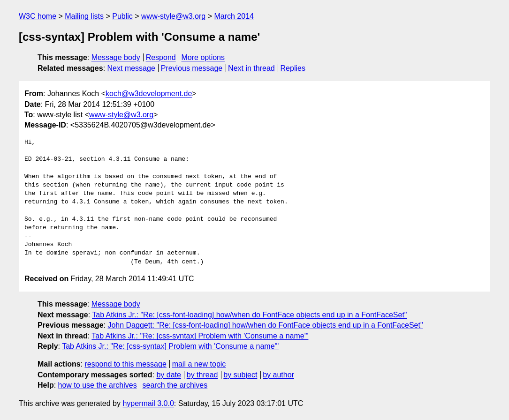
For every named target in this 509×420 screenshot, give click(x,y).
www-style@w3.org (173, 16)
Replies (293, 68)
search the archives (175, 385)
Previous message (192, 68)
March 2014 (234, 16)
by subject (240, 375)
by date (168, 375)
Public (122, 16)
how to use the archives (98, 385)
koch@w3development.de (149, 94)
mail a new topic (199, 364)
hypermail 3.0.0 (148, 403)
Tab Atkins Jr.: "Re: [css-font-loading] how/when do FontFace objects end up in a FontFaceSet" (249, 315)
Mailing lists (84, 16)
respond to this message (125, 364)
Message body (116, 57)
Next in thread (251, 68)
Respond (161, 57)
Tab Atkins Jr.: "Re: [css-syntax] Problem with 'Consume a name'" (200, 336)
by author (278, 375)
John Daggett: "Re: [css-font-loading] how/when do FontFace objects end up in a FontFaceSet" (265, 325)
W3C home (38, 16)
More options (203, 57)
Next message (131, 68)
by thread (202, 375)
